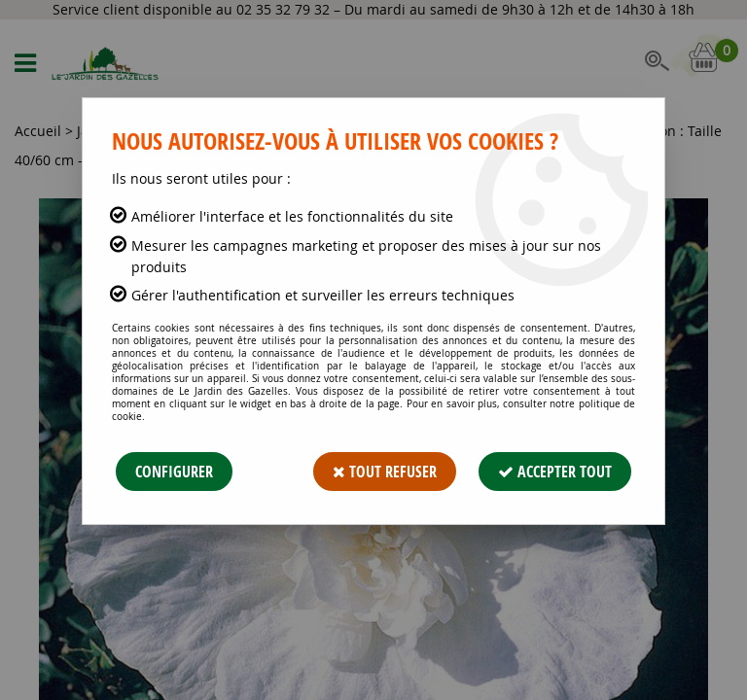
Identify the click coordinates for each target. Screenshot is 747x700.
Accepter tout (555, 472)
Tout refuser (385, 472)
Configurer (174, 472)
